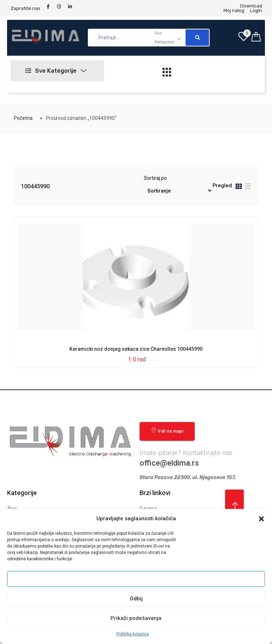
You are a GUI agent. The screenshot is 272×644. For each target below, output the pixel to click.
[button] (261, 519)
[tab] (239, 187)
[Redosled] (178, 191)
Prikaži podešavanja (136, 618)
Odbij (136, 599)
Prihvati (136, 579)
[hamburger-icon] (167, 74)
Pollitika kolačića (133, 634)
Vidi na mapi (167, 431)
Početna (23, 118)
